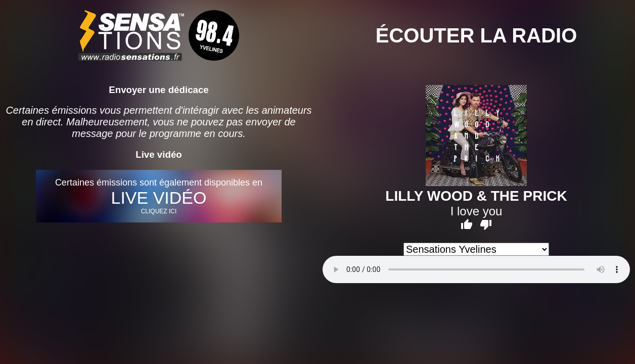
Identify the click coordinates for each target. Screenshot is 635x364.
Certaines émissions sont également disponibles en (159, 196)
